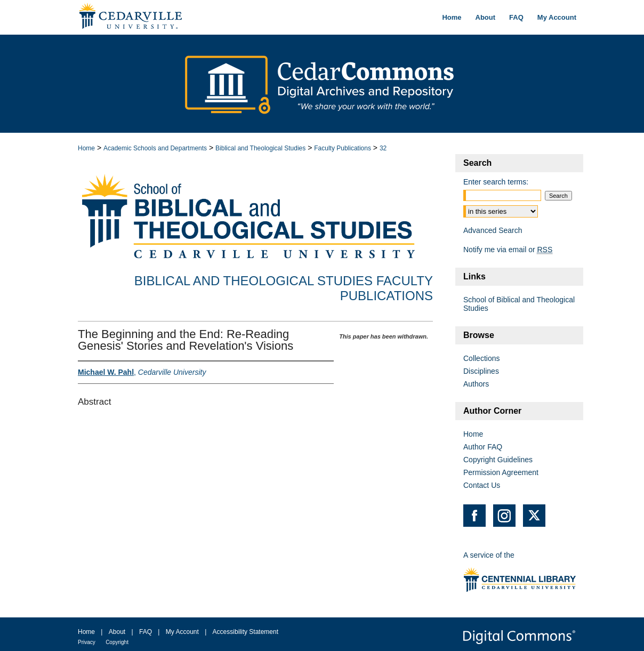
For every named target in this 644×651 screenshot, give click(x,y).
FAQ (146, 632)
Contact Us (482, 485)
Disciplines (481, 371)
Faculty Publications (343, 148)
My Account (182, 632)
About (117, 632)
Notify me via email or (508, 250)
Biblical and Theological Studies (260, 148)
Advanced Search (493, 230)
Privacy (87, 642)
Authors (476, 384)
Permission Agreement (501, 472)
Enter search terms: (496, 182)
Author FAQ (483, 447)
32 (383, 148)
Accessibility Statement (245, 632)
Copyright (117, 642)
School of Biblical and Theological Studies (519, 304)
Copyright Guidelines (498, 460)
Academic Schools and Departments (155, 148)
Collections (481, 358)
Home (86, 148)
